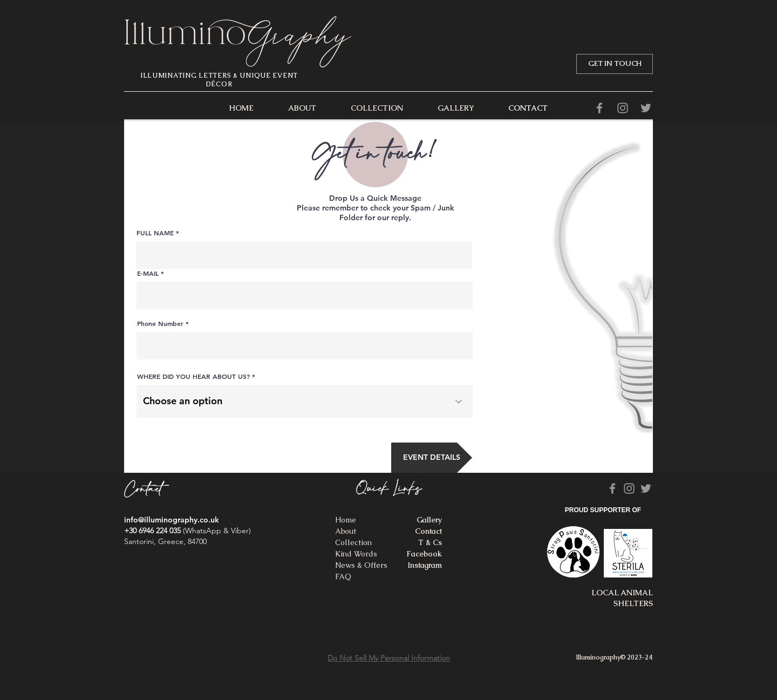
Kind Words (356, 554)
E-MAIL (148, 273)
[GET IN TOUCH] (615, 64)
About (346, 531)
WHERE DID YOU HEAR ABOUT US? (193, 376)
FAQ (343, 576)
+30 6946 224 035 (152, 531)
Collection (353, 542)
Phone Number (160, 323)
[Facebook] (599, 108)
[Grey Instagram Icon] (623, 108)
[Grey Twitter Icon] (646, 108)
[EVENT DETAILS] (432, 458)
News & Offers (361, 565)
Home (346, 520)
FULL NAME (155, 233)
